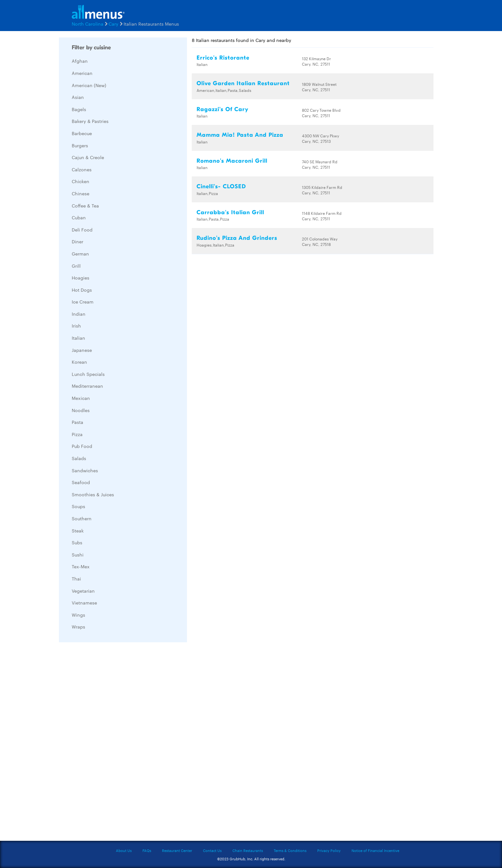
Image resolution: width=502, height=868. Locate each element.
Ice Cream (83, 302)
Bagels (79, 109)
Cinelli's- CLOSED (221, 187)
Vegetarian (83, 591)
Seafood (81, 482)
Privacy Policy (329, 850)
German (80, 254)
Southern (82, 518)
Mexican (81, 398)
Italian (78, 338)
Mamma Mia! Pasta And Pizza (240, 135)
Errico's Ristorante (223, 58)
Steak (78, 531)
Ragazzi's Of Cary (223, 109)
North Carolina (88, 24)
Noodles (81, 410)
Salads (79, 458)
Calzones (82, 169)
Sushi (78, 555)
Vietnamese (84, 603)
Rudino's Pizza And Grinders (237, 238)
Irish (76, 326)
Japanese (82, 350)
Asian (78, 97)
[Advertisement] (107, 743)
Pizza (77, 434)
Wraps (78, 627)
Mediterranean (87, 386)
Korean (79, 362)
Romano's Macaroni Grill (232, 161)
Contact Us (212, 850)
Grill (76, 266)
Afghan (80, 61)
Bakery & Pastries (90, 121)
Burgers (80, 145)
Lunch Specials (88, 374)
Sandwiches (85, 470)
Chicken (81, 181)
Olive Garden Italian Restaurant (243, 83)
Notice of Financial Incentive (375, 850)
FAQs (147, 850)
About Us (124, 850)
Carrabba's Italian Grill (230, 212)
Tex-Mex (81, 566)
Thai (76, 579)
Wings (78, 615)
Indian (79, 314)
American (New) (89, 85)
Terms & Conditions (290, 850)
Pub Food (82, 446)
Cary (113, 24)
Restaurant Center (177, 850)
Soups (78, 506)
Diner (77, 241)
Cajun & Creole (88, 157)
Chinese (81, 193)
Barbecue (82, 133)
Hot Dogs (82, 290)
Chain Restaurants (248, 850)
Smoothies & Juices (93, 494)
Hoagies (81, 278)
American (82, 73)
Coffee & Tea (85, 206)
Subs (77, 542)
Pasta (77, 422)
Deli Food (82, 230)
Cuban (79, 217)
